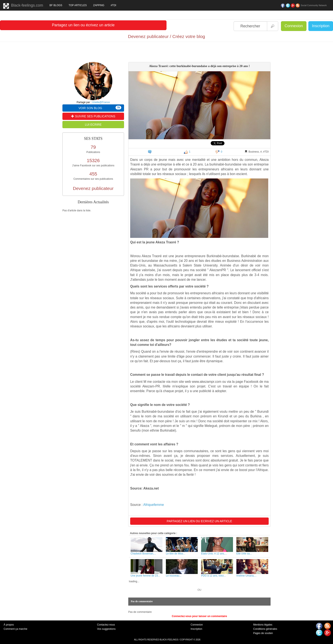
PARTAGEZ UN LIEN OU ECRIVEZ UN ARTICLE (199, 521)
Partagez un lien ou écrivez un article (83, 25)
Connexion (294, 26)
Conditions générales (265, 629)
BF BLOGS (56, 5)
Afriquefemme (154, 505)
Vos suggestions (106, 629)
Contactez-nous (106, 625)
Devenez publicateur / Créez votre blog (166, 36)
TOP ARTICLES (78, 5)
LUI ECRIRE (93, 125)
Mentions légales (263, 625)
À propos (9, 625)
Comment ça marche (15, 629)
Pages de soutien (263, 633)
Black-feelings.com (23, 6)
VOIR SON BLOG (100, 108)
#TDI (113, 5)
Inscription (321, 26)
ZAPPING (99, 5)
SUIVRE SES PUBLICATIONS (93, 116)
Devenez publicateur (93, 188)
